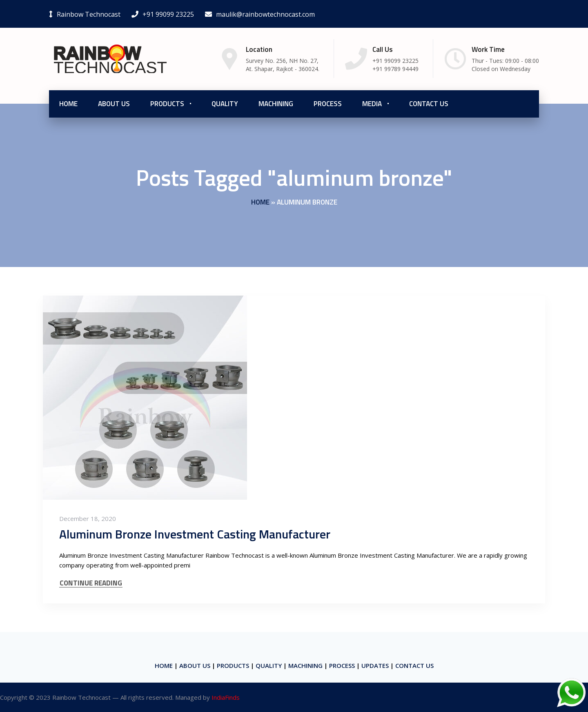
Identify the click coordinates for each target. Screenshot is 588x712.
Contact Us (429, 104)
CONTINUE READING (91, 583)
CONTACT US (414, 665)
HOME (164, 665)
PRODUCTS (233, 665)
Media (372, 104)
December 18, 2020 (88, 518)
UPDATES (375, 665)
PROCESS (342, 665)
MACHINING (305, 665)
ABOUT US (195, 665)
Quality (225, 104)
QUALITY (269, 665)
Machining (276, 104)
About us (114, 104)
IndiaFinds (226, 697)
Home (68, 104)
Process (328, 104)
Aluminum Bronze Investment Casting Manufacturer (195, 534)
